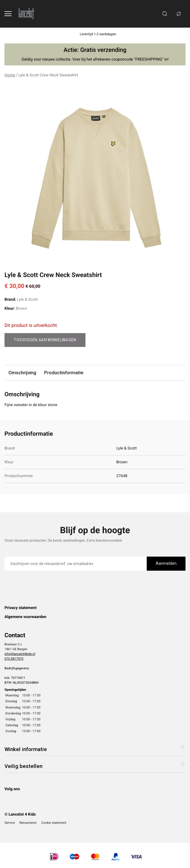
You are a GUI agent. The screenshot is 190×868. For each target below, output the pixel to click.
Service (10, 823)
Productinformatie (64, 373)
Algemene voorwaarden (25, 617)
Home (10, 75)
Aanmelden (166, 563)
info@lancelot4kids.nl (20, 654)
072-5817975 (14, 659)
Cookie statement (54, 823)
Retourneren (28, 823)
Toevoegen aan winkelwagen (45, 340)
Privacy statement (21, 608)
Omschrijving (22, 373)
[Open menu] (8, 14)
